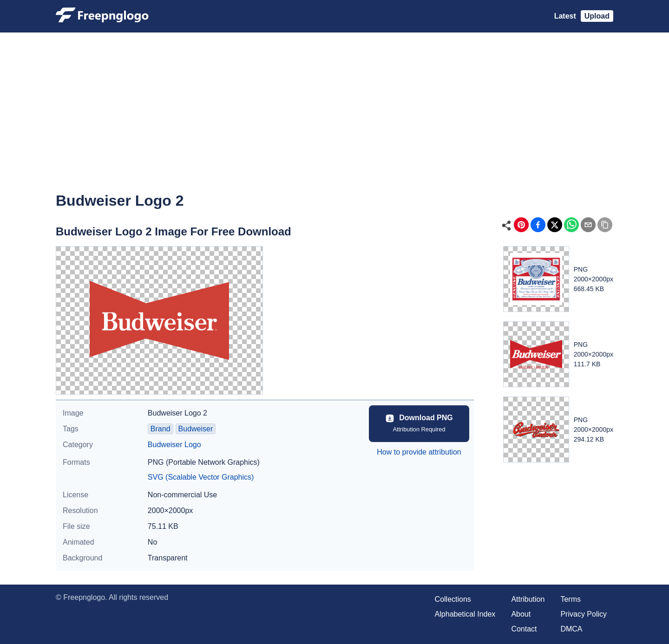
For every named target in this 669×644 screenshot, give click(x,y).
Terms (571, 599)
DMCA (571, 629)
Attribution (528, 599)
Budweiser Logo (174, 445)
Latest (565, 16)
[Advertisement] (334, 119)
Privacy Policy (584, 614)
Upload (597, 16)
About (521, 614)
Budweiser (196, 429)
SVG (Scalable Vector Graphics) (201, 477)
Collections (453, 599)
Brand (161, 429)
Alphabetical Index (465, 614)
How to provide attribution (419, 452)
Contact (524, 629)
